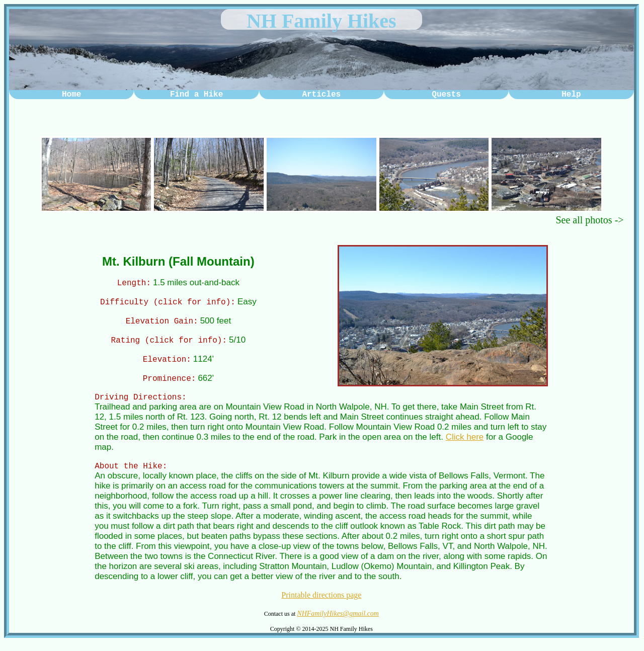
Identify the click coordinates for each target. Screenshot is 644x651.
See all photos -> (589, 220)
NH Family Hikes (321, 21)
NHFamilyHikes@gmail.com (338, 623)
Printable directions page (321, 604)
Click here (465, 444)
